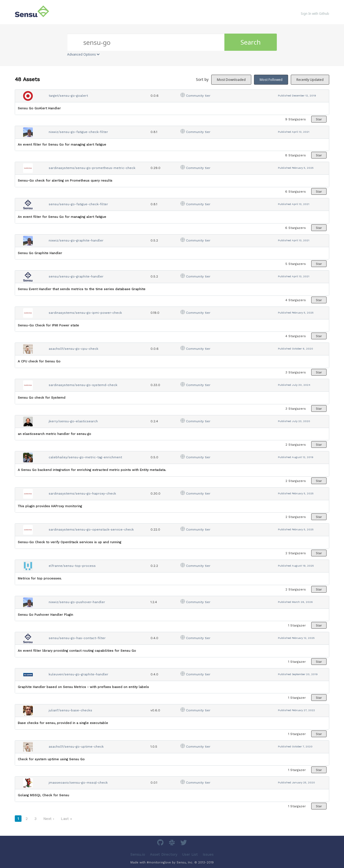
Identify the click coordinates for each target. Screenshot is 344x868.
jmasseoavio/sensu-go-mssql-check (78, 783)
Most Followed (271, 80)
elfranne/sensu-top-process (72, 566)
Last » (66, 819)
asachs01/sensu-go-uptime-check (76, 747)
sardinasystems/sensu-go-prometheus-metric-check (92, 168)
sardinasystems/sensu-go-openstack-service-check (91, 530)
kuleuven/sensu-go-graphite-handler (78, 674)
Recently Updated (310, 80)
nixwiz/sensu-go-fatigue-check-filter (78, 132)
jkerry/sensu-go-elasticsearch (73, 421)
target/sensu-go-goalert (68, 96)
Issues (208, 854)
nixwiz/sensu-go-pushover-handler (77, 602)
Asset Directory (164, 854)
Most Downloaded (231, 80)
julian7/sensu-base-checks (70, 710)
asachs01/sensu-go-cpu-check (74, 349)
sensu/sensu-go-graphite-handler (76, 276)
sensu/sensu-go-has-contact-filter (77, 638)
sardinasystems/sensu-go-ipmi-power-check (85, 313)
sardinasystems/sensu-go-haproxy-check (82, 494)
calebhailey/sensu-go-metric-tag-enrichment (85, 457)
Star (319, 119)
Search (251, 42)
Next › (49, 819)
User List (190, 854)
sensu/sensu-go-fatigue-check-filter (78, 204)
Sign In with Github (315, 14)
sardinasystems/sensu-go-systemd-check (83, 385)
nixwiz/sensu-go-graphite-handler (76, 240)
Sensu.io (138, 854)
